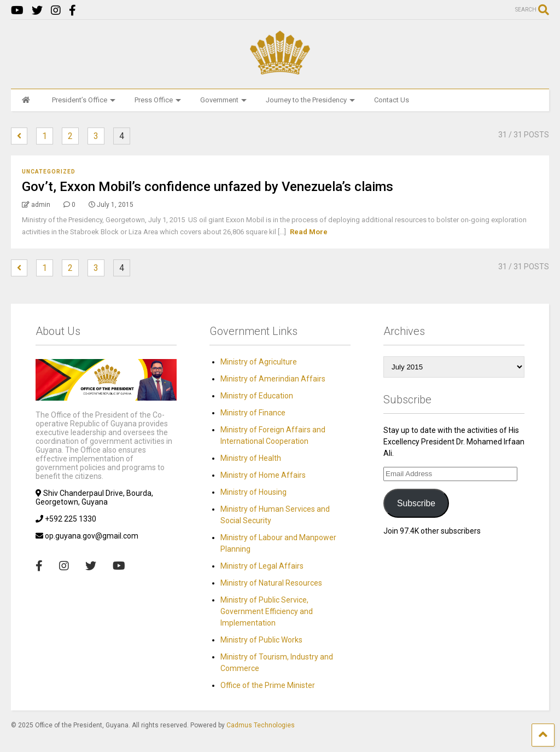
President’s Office (84, 100)
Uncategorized (49, 172)
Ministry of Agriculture (259, 362)
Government (223, 100)
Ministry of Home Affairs (263, 475)
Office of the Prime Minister (268, 685)
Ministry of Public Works (261, 640)
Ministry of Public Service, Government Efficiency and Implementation (267, 611)
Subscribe (416, 503)
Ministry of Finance (253, 413)
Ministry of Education (257, 396)
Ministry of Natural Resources (271, 583)
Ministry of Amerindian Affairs (273, 379)
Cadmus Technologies (261, 725)
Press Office (158, 100)
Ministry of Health (251, 458)
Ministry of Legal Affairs (262, 566)
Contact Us (392, 100)
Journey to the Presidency (310, 100)
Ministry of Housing (253, 492)
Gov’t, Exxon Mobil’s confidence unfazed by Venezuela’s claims (208, 187)
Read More (309, 232)
